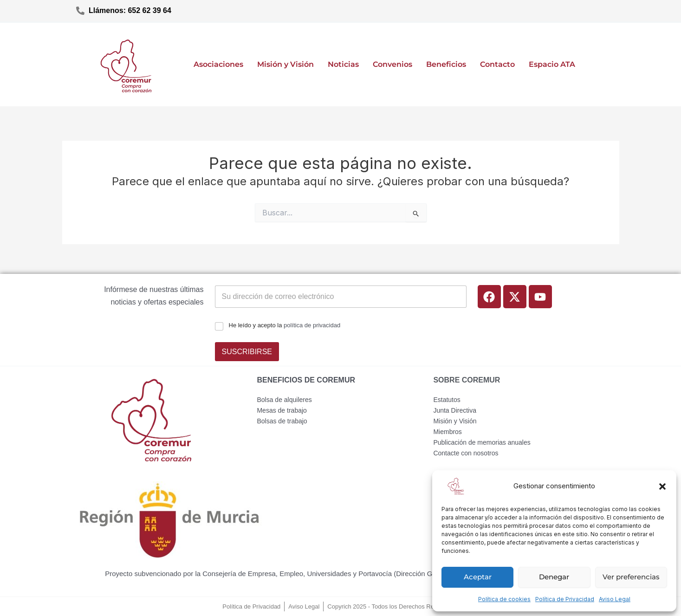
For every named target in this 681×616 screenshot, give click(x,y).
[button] (662, 486)
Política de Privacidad (565, 599)
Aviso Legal (615, 599)
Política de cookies (504, 599)
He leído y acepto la (285, 325)
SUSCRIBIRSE (247, 352)
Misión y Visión (285, 64)
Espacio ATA (552, 64)
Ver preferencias (631, 577)
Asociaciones (218, 64)
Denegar (554, 577)
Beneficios (446, 64)
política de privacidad (312, 325)
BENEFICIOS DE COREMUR (306, 380)
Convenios (392, 64)
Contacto (497, 64)
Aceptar (478, 577)
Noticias (343, 64)
